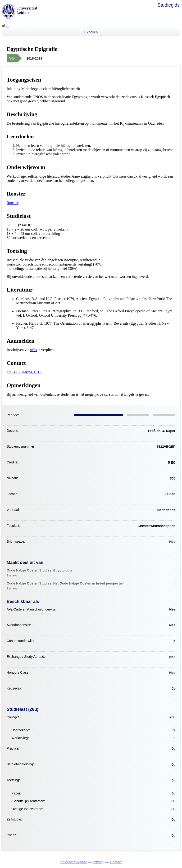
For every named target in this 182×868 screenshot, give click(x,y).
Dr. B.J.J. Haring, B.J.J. (25, 372)
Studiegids (169, 5)
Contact (116, 862)
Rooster (13, 203)
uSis (34, 350)
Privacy (98, 862)
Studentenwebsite (74, 862)
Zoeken (92, 32)
